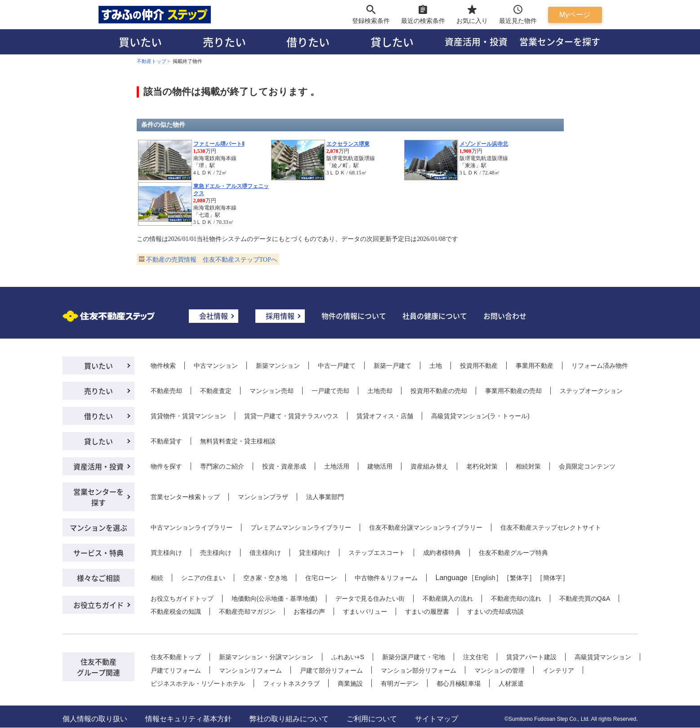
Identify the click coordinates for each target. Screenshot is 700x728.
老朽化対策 (482, 466)
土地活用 (337, 466)
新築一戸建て (392, 366)
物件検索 (163, 366)
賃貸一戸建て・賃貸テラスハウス (291, 416)
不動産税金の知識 (176, 612)
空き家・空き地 (265, 578)
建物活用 (380, 466)
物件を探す (166, 466)
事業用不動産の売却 (513, 391)
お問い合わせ (505, 316)
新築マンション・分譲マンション (266, 657)
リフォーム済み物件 (600, 366)
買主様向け (166, 553)
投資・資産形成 (284, 466)
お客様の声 (309, 612)
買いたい (140, 42)
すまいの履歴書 (427, 612)
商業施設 (350, 683)
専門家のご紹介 (222, 466)
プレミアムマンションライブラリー (301, 527)
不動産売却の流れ (516, 598)
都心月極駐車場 (459, 683)
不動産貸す (166, 441)
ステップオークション (591, 391)
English (485, 578)
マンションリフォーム (250, 670)
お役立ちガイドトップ (182, 598)
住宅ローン (321, 578)
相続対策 (528, 466)
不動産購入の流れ (448, 598)
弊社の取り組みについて (289, 719)
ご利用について (372, 719)
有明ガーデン (400, 683)
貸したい (392, 42)
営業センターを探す (560, 42)
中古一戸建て (337, 366)
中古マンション (216, 366)
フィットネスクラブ (291, 683)
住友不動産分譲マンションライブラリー (426, 527)
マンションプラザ (263, 497)
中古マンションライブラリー (192, 527)
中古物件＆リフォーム (386, 578)
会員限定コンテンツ (587, 466)
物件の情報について (354, 316)
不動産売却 (166, 391)
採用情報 (280, 316)
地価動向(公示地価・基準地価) (274, 598)
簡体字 (553, 578)
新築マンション (278, 366)
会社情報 (214, 316)
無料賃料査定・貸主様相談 (238, 441)
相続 (157, 578)
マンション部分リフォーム (419, 670)
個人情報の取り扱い (95, 719)
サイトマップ (437, 719)
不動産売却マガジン (247, 612)
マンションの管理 (499, 670)
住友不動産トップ (176, 657)
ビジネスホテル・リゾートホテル (198, 683)
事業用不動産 (535, 366)
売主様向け (216, 553)
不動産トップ (152, 61)
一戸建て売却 (330, 391)
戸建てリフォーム (176, 670)
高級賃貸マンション (603, 657)
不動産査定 (216, 391)
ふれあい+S (348, 657)
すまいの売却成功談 (495, 612)
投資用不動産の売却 (439, 391)
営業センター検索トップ (185, 497)
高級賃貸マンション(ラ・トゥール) (480, 416)
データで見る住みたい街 (370, 598)
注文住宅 (476, 657)
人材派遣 (511, 683)
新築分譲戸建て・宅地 (414, 657)
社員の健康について (435, 316)
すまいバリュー (365, 612)
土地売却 (380, 391)
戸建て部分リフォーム (331, 670)
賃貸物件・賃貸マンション (188, 416)
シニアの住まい (203, 578)
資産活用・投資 (476, 42)
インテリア (558, 670)
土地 (436, 366)
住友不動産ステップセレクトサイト (551, 527)
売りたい (224, 42)
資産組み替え (429, 466)
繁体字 (519, 578)
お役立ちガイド (98, 605)
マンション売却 (272, 391)
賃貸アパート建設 (531, 657)
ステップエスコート (377, 553)
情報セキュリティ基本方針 (188, 719)
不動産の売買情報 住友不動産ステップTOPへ (212, 260)
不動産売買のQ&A (585, 598)
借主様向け (265, 553)
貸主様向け (315, 553)
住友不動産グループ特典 (513, 553)
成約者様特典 (442, 553)
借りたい (308, 42)
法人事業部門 (325, 497)
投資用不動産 (479, 366)
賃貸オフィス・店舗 (385, 416)
